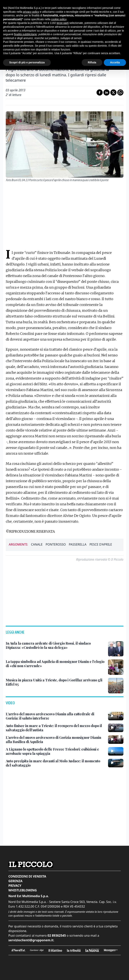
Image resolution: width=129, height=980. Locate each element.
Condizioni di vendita (27, 876)
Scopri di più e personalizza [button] (27, 62)
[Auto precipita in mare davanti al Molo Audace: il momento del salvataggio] (55, 763)
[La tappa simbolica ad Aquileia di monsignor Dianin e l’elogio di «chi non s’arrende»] (55, 664)
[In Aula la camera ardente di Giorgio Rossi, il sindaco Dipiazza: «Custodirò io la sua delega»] (55, 645)
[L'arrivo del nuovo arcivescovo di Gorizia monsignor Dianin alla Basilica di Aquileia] (55, 740)
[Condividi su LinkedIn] (107, 92)
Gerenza (15, 881)
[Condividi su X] (113, 92)
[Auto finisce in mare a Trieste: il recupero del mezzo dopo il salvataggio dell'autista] (55, 728)
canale (37, 544)
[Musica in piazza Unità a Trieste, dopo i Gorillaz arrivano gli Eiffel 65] (55, 682)
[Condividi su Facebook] (100, 92)
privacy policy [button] (31, 12)
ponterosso (56, 544)
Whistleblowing (23, 890)
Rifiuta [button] (92, 62)
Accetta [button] (115, 62)
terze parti (63, 23)
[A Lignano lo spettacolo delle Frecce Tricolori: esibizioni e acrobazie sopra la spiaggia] (55, 751)
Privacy (15, 886)
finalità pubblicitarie (25, 34)
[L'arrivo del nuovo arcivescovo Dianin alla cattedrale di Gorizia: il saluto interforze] (55, 716)
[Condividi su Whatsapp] (120, 92)
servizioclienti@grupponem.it (31, 940)
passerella (78, 544)
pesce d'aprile (101, 544)
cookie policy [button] (59, 19)
